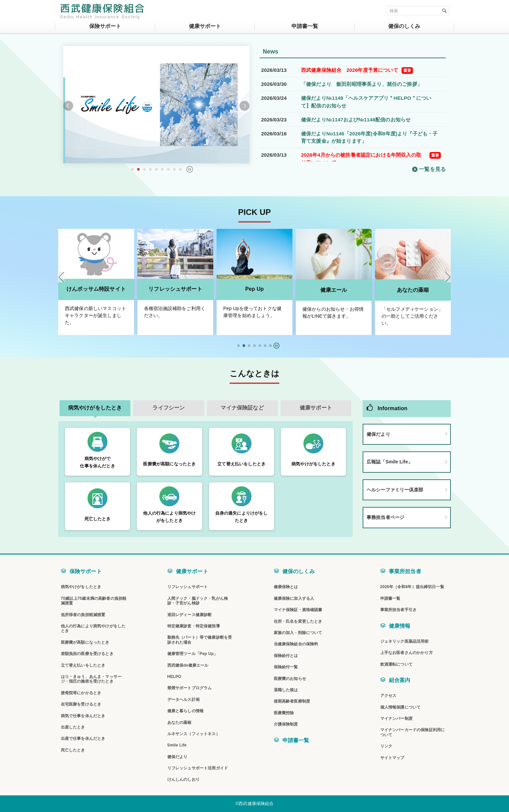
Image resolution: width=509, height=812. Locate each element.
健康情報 (400, 626)
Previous (68, 106)
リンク (386, 746)
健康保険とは (286, 587)
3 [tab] (144, 169)
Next (245, 106)
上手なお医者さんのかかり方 (407, 653)
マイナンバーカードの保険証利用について (413, 732)
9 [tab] (180, 169)
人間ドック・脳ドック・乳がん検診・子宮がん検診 (198, 601)
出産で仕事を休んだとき (83, 738)
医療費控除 (284, 713)
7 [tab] (168, 169)
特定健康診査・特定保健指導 (194, 626)
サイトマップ (392, 758)
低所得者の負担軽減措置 (83, 615)
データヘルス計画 (183, 700)
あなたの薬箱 (413, 290)
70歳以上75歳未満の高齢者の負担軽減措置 (94, 601)
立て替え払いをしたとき (83, 665)
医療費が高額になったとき (85, 642)
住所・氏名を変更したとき (298, 621)
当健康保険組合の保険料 (296, 644)
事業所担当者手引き (398, 610)
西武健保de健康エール (188, 665)
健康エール (334, 290)
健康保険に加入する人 (294, 598)
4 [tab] (150, 169)
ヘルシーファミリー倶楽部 (395, 490)
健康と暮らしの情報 (185, 711)
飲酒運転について (396, 664)
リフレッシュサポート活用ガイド (198, 768)
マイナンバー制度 (396, 719)
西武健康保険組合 (102, 8)
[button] (239, 346)
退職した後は (286, 690)
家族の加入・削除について (298, 633)
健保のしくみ (299, 571)
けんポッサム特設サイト (96, 289)
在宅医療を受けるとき (81, 704)
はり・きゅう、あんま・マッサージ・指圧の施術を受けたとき (91, 679)
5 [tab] (156, 169)
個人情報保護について (401, 707)
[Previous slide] (61, 277)
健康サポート (192, 571)
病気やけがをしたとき (81, 587)
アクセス (388, 696)
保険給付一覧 (286, 667)
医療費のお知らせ (290, 679)
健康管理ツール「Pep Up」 (193, 654)
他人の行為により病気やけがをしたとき (93, 628)
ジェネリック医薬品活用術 (405, 641)
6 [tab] (162, 169)
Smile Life (177, 745)
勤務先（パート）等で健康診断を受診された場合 (200, 640)
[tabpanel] (156, 105)
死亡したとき (73, 750)
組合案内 (400, 680)
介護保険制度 (286, 724)
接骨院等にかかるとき (81, 693)
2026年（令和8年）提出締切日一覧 (412, 587)
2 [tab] (138, 169)
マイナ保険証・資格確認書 (298, 610)
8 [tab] (174, 169)
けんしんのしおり (183, 779)
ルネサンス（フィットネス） (194, 734)
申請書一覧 (296, 740)
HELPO (174, 677)
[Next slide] (448, 277)
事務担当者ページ (385, 517)
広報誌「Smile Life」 (390, 462)
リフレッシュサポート (175, 289)
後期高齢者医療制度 (292, 701)
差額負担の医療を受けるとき (87, 654)
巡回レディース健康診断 (190, 615)
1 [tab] (132, 169)
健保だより (378, 434)
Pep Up (254, 289)
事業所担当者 (405, 571)
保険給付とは (286, 656)
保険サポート (86, 571)
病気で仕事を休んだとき (83, 716)
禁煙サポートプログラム (190, 688)
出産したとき (73, 727)
